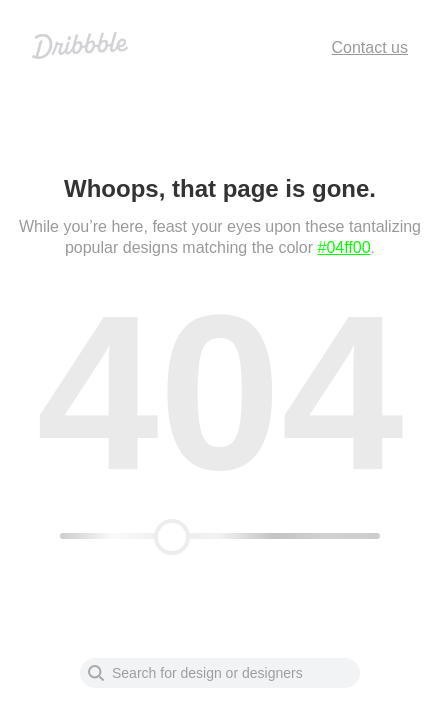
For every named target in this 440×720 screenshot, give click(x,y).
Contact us (370, 47)
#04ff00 (344, 247)
